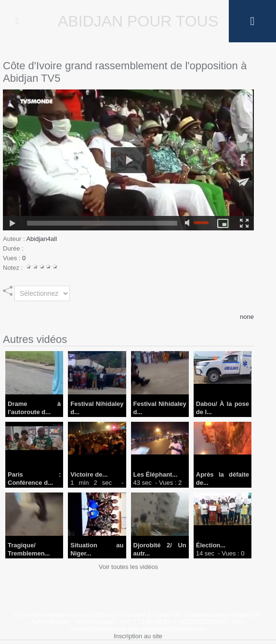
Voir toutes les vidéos (128, 567)
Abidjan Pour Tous (138, 21)
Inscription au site (138, 636)
